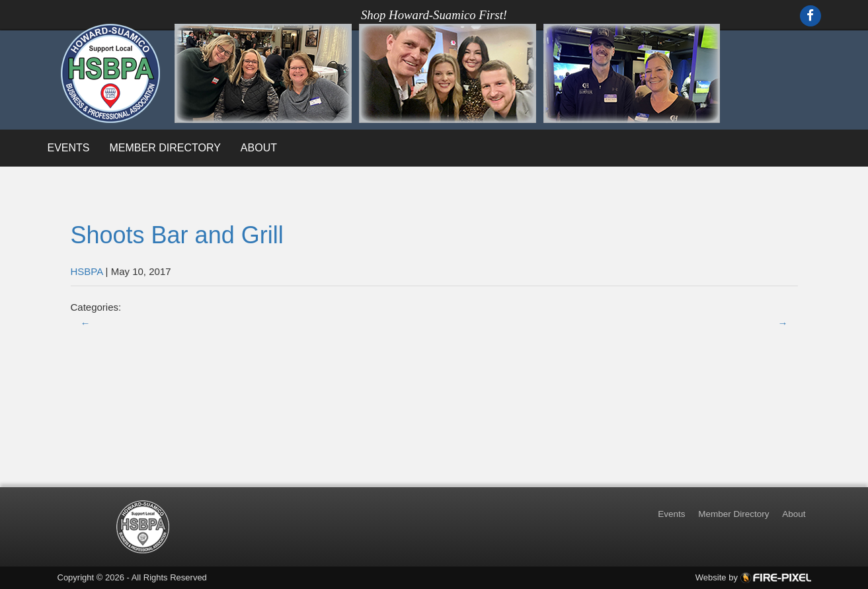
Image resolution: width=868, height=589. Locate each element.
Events (69, 148)
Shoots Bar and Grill (177, 235)
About (259, 148)
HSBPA (87, 271)
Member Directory (165, 148)
